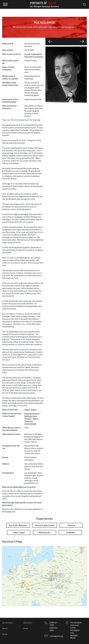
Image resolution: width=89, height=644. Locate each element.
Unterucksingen (30, 424)
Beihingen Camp (31, 416)
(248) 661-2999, (54, 624)
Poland (27, 410)
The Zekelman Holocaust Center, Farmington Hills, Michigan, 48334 (76, 630)
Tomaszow (28, 421)
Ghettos (71, 525)
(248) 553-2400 (54, 629)
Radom (34, 410)
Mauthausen (44, 532)
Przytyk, (28, 54)
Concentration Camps (45, 525)
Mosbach (28, 419)
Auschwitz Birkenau (32, 413)
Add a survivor (28, 623)
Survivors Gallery (8, 623)
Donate (26, 628)
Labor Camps (19, 532)
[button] (50, 41)
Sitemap (5, 634)
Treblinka (70, 532)
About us (5, 628)
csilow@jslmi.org (56, 636)
